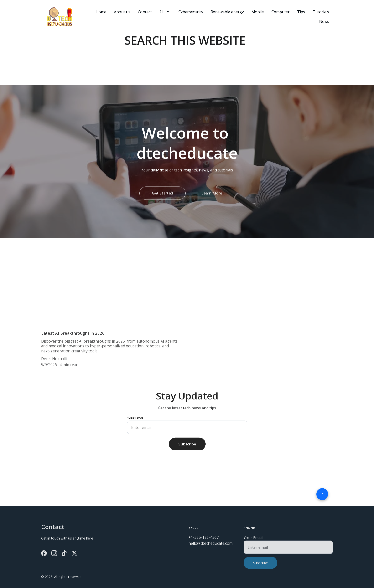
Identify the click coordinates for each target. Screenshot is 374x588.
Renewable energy (227, 12)
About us (122, 12)
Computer (280, 12)
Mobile (258, 12)
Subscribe (187, 447)
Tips (301, 12)
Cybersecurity (191, 12)
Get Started (163, 194)
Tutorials (321, 12)
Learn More (212, 194)
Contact (145, 12)
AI (161, 12)
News (324, 21)
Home (101, 12)
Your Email (135, 421)
